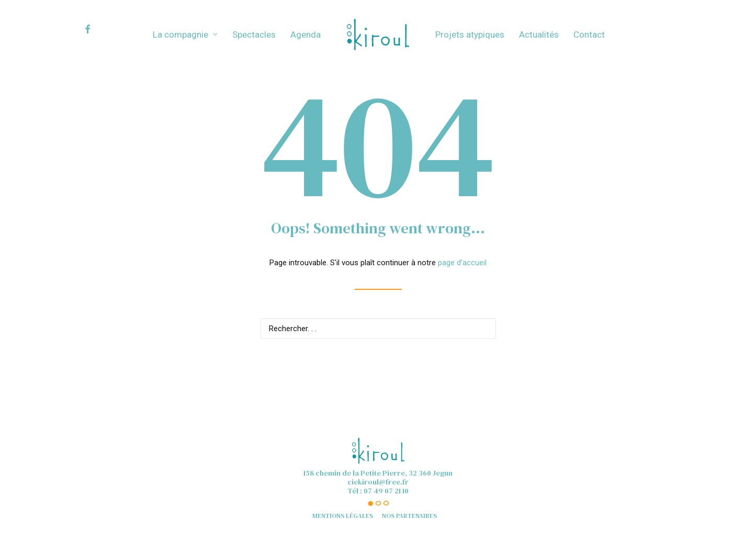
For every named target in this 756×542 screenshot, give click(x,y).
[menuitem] (97, 29)
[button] (97, 29)
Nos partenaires (409, 516)
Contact (589, 35)
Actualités (539, 35)
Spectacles (254, 35)
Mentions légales (343, 516)
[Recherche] (378, 329)
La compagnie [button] (185, 35)
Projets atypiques (470, 35)
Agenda (306, 35)
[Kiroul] (378, 35)
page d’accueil (462, 263)
